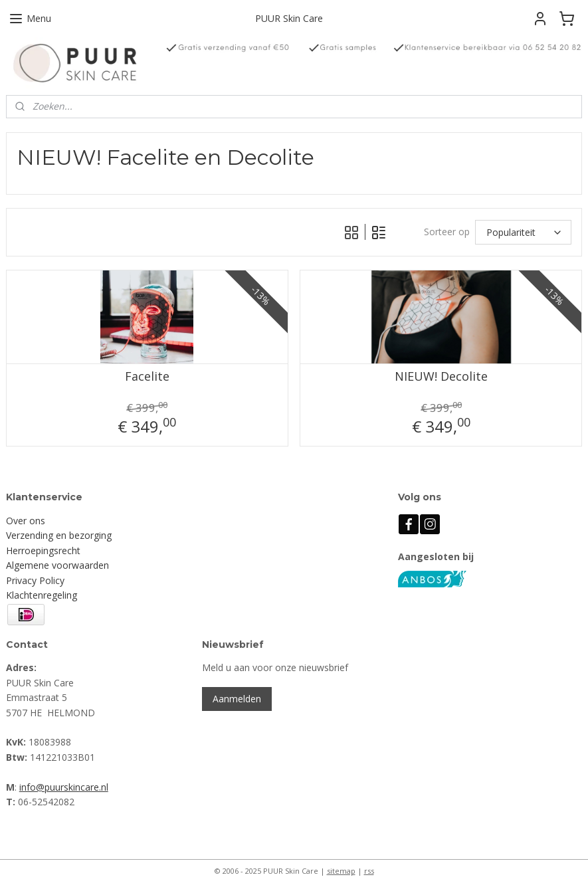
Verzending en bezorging (59, 535)
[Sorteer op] (523, 232)
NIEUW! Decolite (441, 377)
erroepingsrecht (47, 550)
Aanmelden (237, 699)
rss (369, 871)
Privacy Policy (35, 580)
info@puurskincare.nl (64, 787)
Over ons (26, 521)
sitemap (341, 871)
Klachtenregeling (42, 595)
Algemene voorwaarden (57, 565)
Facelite (147, 377)
